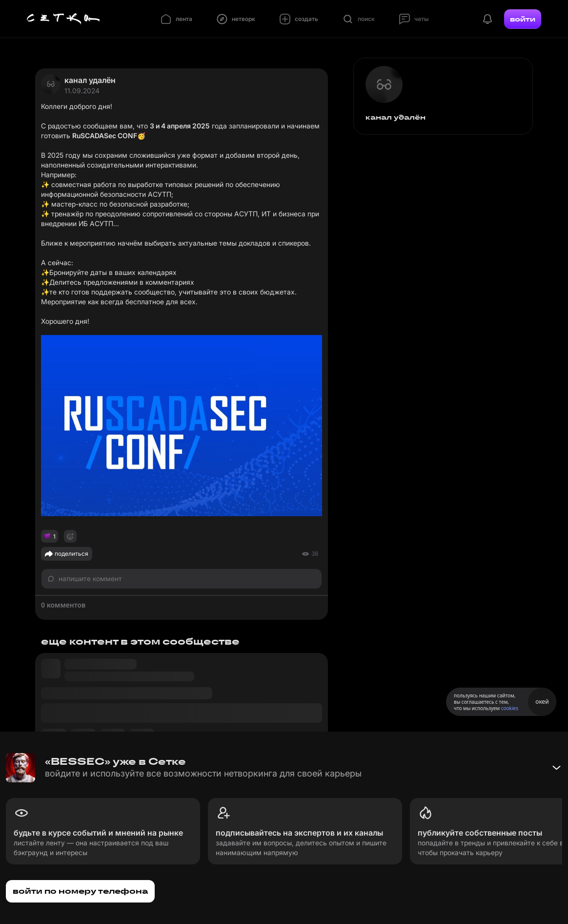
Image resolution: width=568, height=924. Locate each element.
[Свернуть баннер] (556, 768)
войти (523, 19)
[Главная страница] (63, 19)
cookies (510, 708)
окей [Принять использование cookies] (542, 702)
